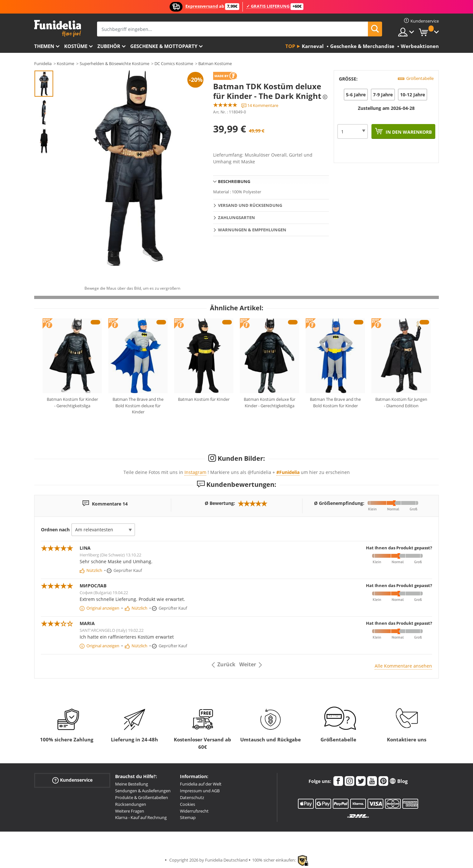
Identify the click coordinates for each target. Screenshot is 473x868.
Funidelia (43, 63)
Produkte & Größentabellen (142, 797)
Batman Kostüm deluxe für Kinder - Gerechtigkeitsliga (270, 402)
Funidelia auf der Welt (201, 784)
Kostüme (76, 46)
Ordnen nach (55, 530)
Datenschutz (192, 797)
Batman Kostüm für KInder (204, 399)
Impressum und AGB (200, 791)
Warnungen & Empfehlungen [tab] (252, 230)
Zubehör (109, 46)
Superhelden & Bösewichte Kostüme (114, 63)
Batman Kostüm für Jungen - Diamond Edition (401, 402)
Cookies (187, 804)
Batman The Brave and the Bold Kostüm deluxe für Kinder (138, 405)
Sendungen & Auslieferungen (143, 791)
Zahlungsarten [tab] (236, 217)
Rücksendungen (131, 804)
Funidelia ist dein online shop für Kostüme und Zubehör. (58, 29)
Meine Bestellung (132, 784)
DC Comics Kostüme (174, 63)
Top (290, 46)
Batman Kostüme (215, 63)
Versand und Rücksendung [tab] (250, 205)
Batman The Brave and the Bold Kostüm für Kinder (335, 402)
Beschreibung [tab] (234, 181)
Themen (44, 46)
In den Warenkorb (408, 132)
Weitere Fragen (130, 811)
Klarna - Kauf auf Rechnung (141, 817)
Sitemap (188, 817)
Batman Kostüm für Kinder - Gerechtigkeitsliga (72, 402)
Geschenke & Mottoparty (164, 46)
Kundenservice (72, 780)
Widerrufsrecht (194, 811)
